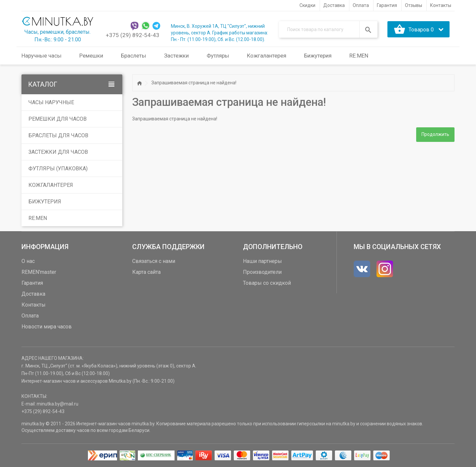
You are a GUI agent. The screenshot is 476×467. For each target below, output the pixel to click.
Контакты (34, 305)
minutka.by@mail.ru (58, 404)
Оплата (30, 316)
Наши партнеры (262, 261)
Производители (262, 272)
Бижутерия (45, 202)
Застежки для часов (58, 152)
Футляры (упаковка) (58, 169)
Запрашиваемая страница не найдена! (194, 83)
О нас (28, 261)
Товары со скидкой (267, 283)
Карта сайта (146, 272)
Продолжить (435, 135)
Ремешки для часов (58, 119)
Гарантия (32, 283)
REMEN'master (39, 272)
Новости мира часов (47, 327)
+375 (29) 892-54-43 (133, 35)
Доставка (33, 294)
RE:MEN (359, 56)
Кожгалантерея (51, 185)
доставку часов (73, 430)
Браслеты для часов (58, 135)
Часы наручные (51, 102)
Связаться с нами (154, 261)
